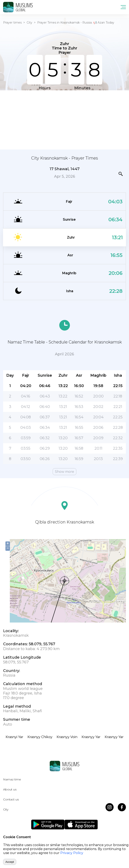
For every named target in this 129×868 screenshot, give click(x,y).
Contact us (11, 799)
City (29, 23)
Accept (10, 862)
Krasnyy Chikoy (40, 737)
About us (10, 789)
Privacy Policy (72, 853)
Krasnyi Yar (14, 737)
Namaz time (12, 779)
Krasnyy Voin (67, 737)
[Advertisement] (64, 120)
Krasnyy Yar (91, 737)
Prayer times (12, 23)
